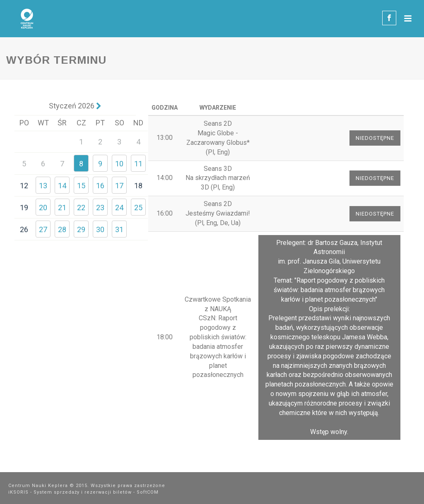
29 (81, 229)
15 (81, 186)
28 (62, 229)
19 (24, 208)
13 (43, 186)
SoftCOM (148, 492)
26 (24, 229)
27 (43, 229)
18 (138, 186)
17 (119, 186)
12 (24, 186)
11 (138, 164)
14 (62, 186)
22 (81, 208)
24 (119, 208)
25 (138, 208)
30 (100, 229)
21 (62, 208)
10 (119, 164)
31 (119, 229)
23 (100, 208)
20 (43, 208)
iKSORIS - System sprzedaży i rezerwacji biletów (70, 492)
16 (100, 186)
